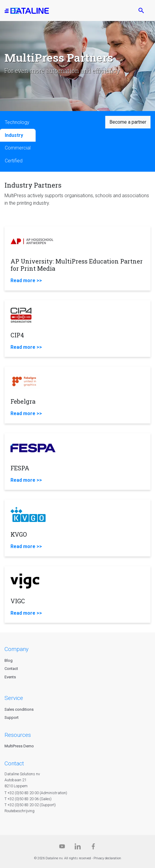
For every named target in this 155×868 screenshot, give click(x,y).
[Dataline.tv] (62, 848)
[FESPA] (77, 462)
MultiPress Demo (19, 746)
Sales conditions (19, 709)
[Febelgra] (77, 395)
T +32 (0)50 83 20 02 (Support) (30, 805)
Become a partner (128, 122)
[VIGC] (77, 595)
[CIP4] (77, 329)
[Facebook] (93, 848)
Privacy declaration (107, 858)
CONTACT (14, 763)
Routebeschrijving (19, 811)
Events (10, 677)
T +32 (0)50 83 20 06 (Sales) (28, 799)
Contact (11, 669)
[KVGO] (77, 528)
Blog (9, 660)
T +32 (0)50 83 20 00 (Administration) (36, 793)
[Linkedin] (78, 848)
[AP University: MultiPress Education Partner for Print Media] (77, 258)
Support (12, 717)
